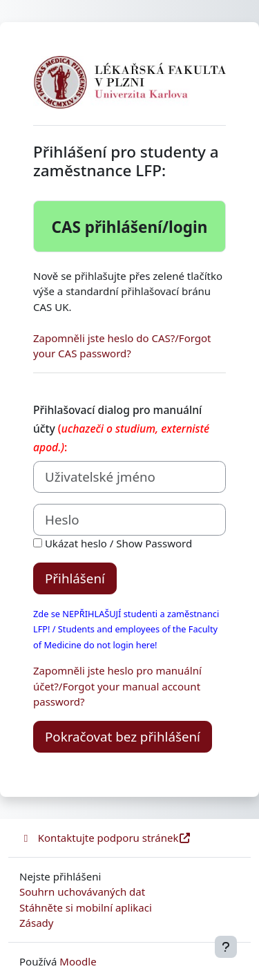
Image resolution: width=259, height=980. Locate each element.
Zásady (36, 923)
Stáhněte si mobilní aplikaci (86, 907)
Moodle (78, 961)
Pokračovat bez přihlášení (123, 736)
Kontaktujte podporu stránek (105, 838)
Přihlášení (75, 578)
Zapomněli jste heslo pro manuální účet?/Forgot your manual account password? (117, 686)
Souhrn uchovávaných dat (82, 892)
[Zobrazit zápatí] (226, 947)
